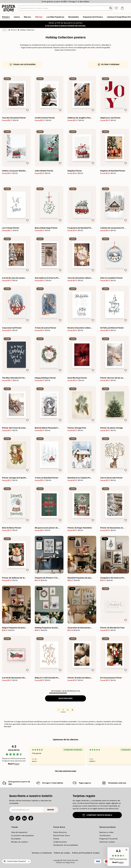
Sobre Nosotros (60, 832)
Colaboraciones (60, 842)
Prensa (56, 839)
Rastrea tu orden (107, 832)
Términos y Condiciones (42, 853)
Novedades (16, 839)
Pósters (14, 30)
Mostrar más (66, 698)
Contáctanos (105, 835)
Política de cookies (62, 853)
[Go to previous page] (59, 710)
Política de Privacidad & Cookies (86, 853)
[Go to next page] (72, 710)
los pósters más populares (23, 835)
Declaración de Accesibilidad (65, 845)
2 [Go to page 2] (68, 710)
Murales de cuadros (20, 842)
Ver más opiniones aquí (66, 771)
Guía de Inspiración (19, 832)
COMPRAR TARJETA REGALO (97, 815)
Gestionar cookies (107, 842)
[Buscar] (111, 8)
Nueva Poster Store (62, 835)
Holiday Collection (27, 30)
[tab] (116, 8)
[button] (118, 857)
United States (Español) (16, 861)
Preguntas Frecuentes (109, 839)
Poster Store (71, 860)
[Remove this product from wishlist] (27, 110)
